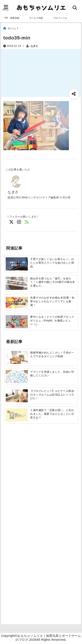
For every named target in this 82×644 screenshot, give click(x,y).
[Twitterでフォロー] (11, 222)
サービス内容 (36, 18)
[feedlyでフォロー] (27, 222)
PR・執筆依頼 (12, 18)
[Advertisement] (41, 478)
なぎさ (34, 46)
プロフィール (60, 18)
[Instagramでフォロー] (19, 222)
